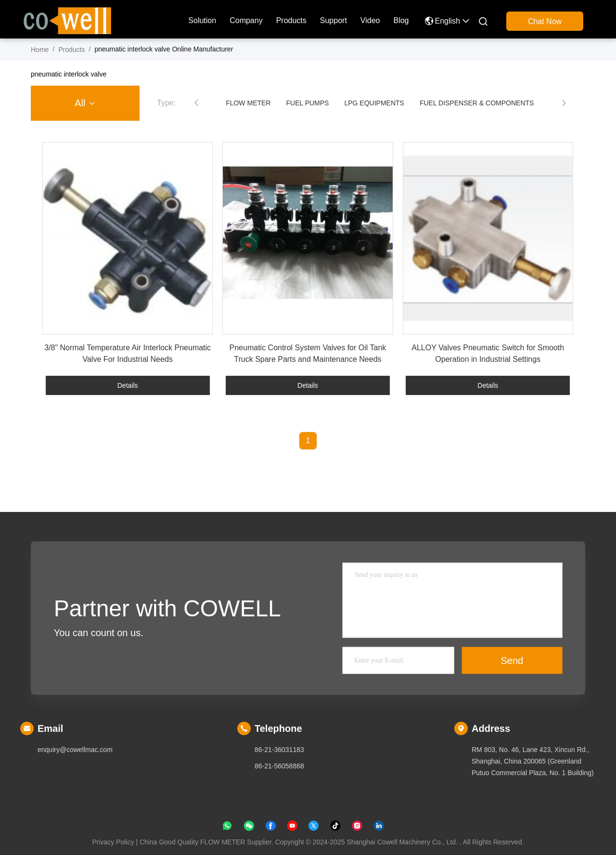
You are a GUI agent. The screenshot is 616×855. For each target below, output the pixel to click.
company (246, 20)
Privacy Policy (113, 842)
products (291, 20)
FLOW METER (248, 103)
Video (370, 20)
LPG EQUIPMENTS (374, 103)
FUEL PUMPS (307, 103)
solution (202, 20)
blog (401, 20)
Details (128, 385)
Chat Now (545, 21)
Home (40, 50)
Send (512, 660)
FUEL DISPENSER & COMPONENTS (477, 103)
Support (334, 20)
